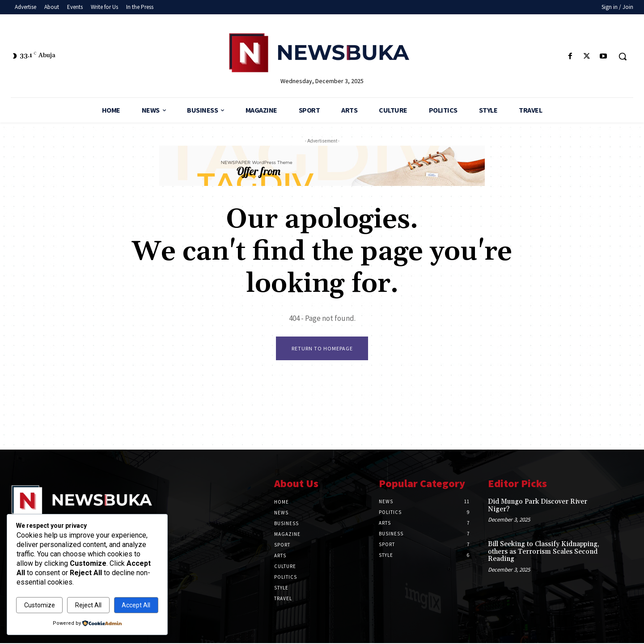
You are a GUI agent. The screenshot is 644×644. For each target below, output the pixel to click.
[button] (623, 56)
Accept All (136, 605)
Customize (40, 605)
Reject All (88, 605)
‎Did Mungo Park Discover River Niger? (538, 506)
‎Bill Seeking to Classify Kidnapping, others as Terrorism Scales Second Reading (544, 552)
